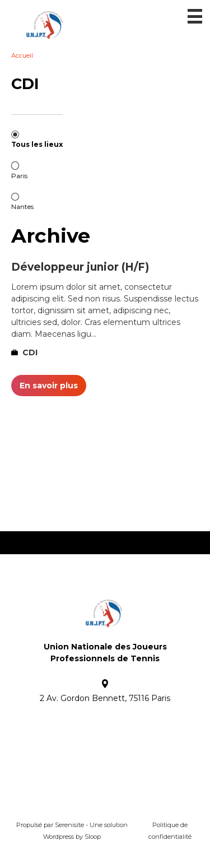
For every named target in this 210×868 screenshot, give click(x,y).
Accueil (22, 55)
